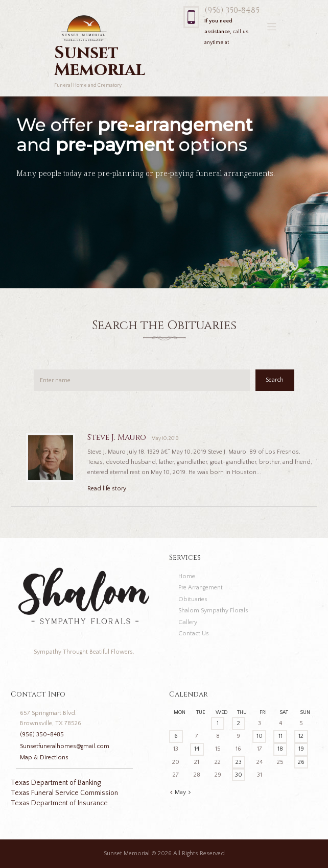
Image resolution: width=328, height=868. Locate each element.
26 (301, 762)
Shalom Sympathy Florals (213, 611)
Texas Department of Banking (56, 783)
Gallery (188, 622)
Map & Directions (44, 758)
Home (187, 576)
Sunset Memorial (127, 853)
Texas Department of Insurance (59, 803)
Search (275, 380)
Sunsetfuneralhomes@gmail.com (65, 746)
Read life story (107, 489)
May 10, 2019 (165, 439)
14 (197, 749)
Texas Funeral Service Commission (64, 793)
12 (301, 736)
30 (239, 775)
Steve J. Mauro (117, 438)
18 (280, 749)
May (180, 792)
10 (260, 736)
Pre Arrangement (201, 588)
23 (239, 762)
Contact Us (194, 634)
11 (280, 736)
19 (301, 749)
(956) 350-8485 (232, 10)
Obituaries (193, 599)
